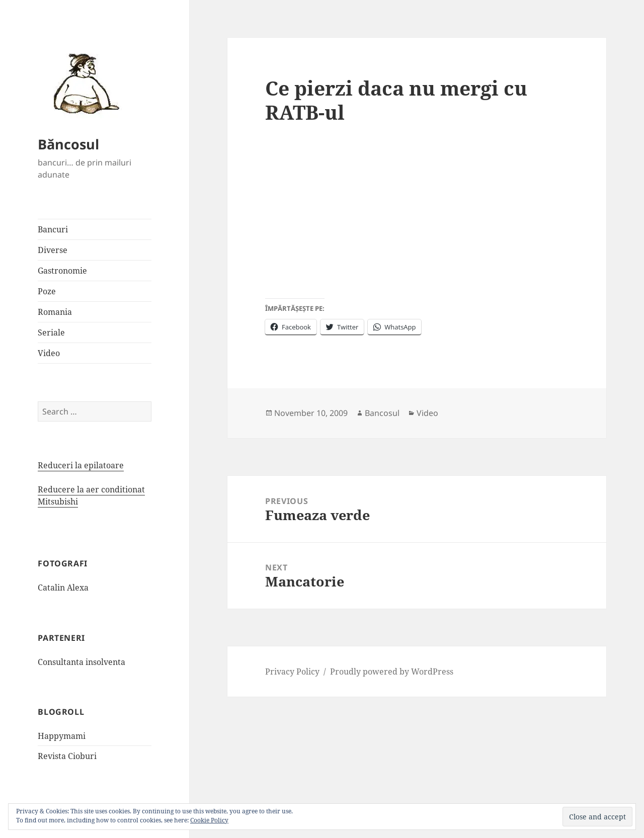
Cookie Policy (209, 820)
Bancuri (53, 229)
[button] (83, 83)
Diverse (53, 250)
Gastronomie (62, 271)
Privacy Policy (292, 672)
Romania (55, 312)
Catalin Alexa (63, 588)
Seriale (51, 332)
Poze (47, 291)
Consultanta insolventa (82, 662)
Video (49, 353)
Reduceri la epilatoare (81, 465)
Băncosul (68, 144)
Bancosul (382, 413)
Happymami (62, 736)
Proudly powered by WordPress (392, 672)
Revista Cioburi (67, 756)
